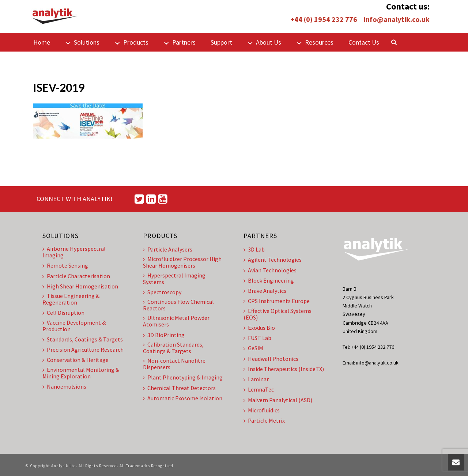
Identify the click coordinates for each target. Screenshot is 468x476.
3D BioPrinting (164, 335)
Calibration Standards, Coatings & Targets (173, 348)
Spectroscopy (162, 292)
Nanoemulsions (64, 386)
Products (131, 42)
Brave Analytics (265, 291)
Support (221, 42)
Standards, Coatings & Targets (83, 339)
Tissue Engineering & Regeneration (71, 299)
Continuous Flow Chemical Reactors (178, 305)
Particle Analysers (168, 249)
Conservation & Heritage (76, 360)
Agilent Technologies (273, 260)
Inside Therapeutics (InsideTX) (284, 369)
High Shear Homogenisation (80, 286)
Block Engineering (269, 280)
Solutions (82, 42)
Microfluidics (262, 410)
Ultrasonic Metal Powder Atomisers (176, 321)
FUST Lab (257, 338)
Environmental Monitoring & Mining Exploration (81, 373)
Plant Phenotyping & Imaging (183, 377)
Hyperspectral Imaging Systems (174, 279)
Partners (180, 42)
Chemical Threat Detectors (179, 388)
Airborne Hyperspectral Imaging (74, 252)
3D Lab (254, 249)
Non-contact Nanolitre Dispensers (174, 364)
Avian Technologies (270, 270)
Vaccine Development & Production (74, 326)
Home (42, 42)
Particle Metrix (264, 420)
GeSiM (253, 348)
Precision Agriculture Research (83, 350)
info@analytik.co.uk (397, 19)
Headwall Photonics (271, 359)
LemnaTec (259, 389)
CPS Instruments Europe (277, 301)
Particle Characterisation (76, 276)
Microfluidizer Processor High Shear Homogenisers (182, 262)
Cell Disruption (63, 313)
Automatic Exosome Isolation (183, 398)
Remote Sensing (65, 265)
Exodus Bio (259, 328)
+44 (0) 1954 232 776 (324, 19)
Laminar (256, 379)
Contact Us (364, 42)
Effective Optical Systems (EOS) (278, 314)
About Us (264, 42)
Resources (315, 42)
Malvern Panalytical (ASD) (278, 400)
